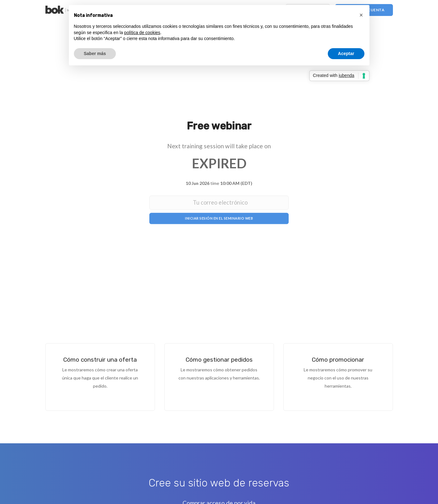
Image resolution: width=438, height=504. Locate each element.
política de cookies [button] (142, 33)
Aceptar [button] (346, 53)
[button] (361, 15)
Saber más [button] (95, 53)
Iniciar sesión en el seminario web (219, 219)
